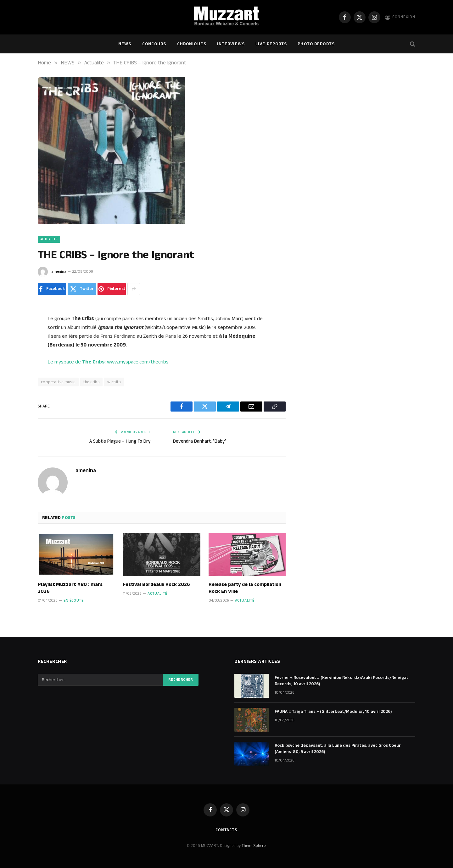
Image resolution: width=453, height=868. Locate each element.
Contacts (226, 830)
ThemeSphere (254, 846)
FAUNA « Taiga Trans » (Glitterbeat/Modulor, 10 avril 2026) (333, 712)
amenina (59, 272)
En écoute (73, 601)
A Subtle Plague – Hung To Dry (120, 441)
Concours (154, 44)
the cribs (92, 382)
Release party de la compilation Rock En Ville (245, 588)
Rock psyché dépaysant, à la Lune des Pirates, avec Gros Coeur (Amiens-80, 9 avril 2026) (338, 749)
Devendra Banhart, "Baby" (200, 441)
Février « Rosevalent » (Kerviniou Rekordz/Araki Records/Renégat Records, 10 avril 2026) (341, 681)
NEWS (125, 44)
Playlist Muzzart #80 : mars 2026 (70, 588)
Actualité (49, 239)
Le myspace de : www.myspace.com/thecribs (108, 362)
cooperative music (58, 382)
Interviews (231, 44)
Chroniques (192, 44)
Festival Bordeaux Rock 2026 (157, 585)
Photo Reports (316, 44)
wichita (114, 382)
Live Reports (271, 44)
